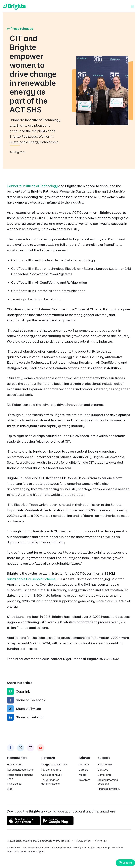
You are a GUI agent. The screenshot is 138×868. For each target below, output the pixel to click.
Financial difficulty (109, 789)
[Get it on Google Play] (57, 824)
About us (84, 765)
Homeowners (17, 758)
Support (104, 758)
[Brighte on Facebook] (10, 748)
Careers (83, 770)
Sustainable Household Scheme (31, 579)
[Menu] (132, 6)
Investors (84, 780)
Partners (48, 758)
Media (82, 775)
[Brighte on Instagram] (31, 748)
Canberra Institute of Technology (32, 186)
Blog (10, 789)
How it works (15, 765)
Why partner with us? (54, 765)
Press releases (19, 29)
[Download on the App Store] (23, 824)
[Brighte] (14, 6)
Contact (103, 770)
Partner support (51, 770)
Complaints (105, 775)
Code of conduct (51, 775)
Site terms (101, 841)
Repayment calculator (20, 770)
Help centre (105, 765)
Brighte (84, 758)
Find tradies (14, 784)
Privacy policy (83, 841)
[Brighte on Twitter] (20, 748)
